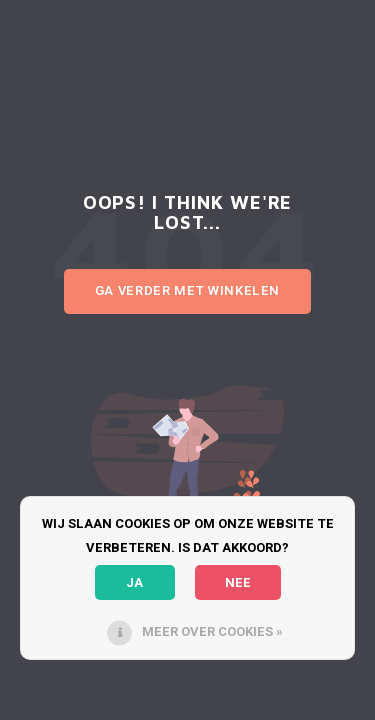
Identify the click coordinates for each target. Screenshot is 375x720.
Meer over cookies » (212, 631)
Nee (238, 582)
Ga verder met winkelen (187, 290)
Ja (134, 582)
